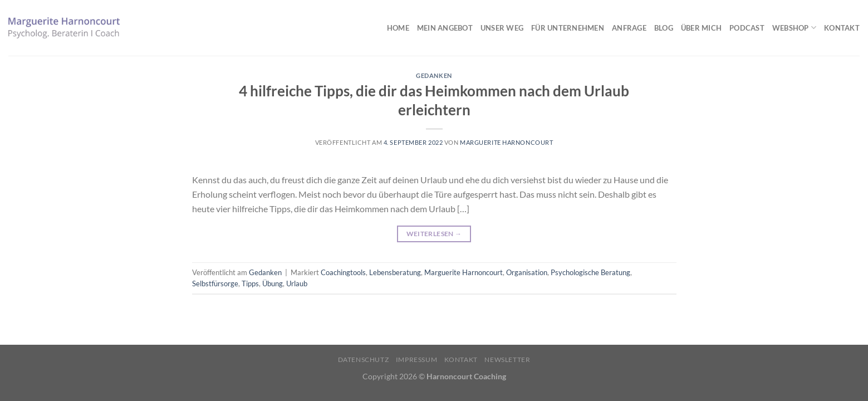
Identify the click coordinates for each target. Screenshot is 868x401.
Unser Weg (502, 28)
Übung (273, 283)
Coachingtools (343, 272)
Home (398, 28)
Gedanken (434, 75)
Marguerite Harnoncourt (506, 142)
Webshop (794, 28)
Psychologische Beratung (590, 272)
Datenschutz (364, 360)
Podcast (747, 28)
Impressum (417, 360)
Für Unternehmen (568, 28)
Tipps (250, 283)
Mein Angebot (445, 28)
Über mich (701, 28)
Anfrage (629, 28)
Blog (664, 28)
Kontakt (842, 28)
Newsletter (507, 360)
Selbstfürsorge (215, 283)
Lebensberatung (395, 272)
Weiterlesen (434, 234)
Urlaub (297, 283)
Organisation (527, 272)
